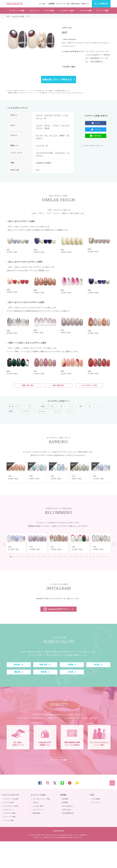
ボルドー (48, 125)
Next (113, 544)
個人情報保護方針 (68, 840)
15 (55, 557)
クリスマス (40, 146)
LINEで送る (98, 136)
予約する (101, 4)
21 (74, 557)
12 (46, 557)
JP (40, 4)
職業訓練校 (36, 840)
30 (103, 557)
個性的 (62, 135)
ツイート (97, 129)
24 (84, 557)
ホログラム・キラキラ (53, 115)
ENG (44, 4)
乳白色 (47, 128)
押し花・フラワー (15, 406)
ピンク (71, 406)
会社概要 (65, 825)
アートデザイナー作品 (44, 153)
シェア (97, 123)
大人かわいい (42, 411)
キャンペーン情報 (102, 11)
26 (90, 557)
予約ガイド (85, 4)
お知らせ (36, 829)
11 (43, 557)
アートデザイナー (26, 411)
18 (65, 557)
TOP (112, 810)
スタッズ (39, 115)
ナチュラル (57, 411)
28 (97, 557)
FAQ (68, 4)
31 (106, 557)
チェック (39, 118)
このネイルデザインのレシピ (93, 146)
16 (59, 557)
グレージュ (66, 125)
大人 (46, 135)
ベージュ (39, 125)
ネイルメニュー (35, 11)
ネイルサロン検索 (85, 11)
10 (39, 557)
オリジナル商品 (9, 847)
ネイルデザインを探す (67, 11)
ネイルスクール (38, 836)
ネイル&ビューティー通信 (41, 825)
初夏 (81, 406)
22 (78, 557)
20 (71, 557)
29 (100, 557)
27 (94, 557)
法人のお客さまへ (68, 833)
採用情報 (52, 4)
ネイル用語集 (96, 825)
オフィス (70, 411)
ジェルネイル (60, 153)
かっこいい (54, 135)
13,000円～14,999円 (44, 163)
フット (99, 406)
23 (81, 557)
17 (62, 557)
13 (49, 557)
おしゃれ (39, 135)
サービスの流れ (49, 11)
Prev (4, 544)
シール (66, 115)
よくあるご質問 (38, 833)
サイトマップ (60, 4)
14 (52, 557)
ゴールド (56, 125)
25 (87, 557)
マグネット (31, 406)
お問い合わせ (75, 4)
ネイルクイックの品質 (17, 11)
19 (68, 557)
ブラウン (39, 128)
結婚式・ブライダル (48, 406)
